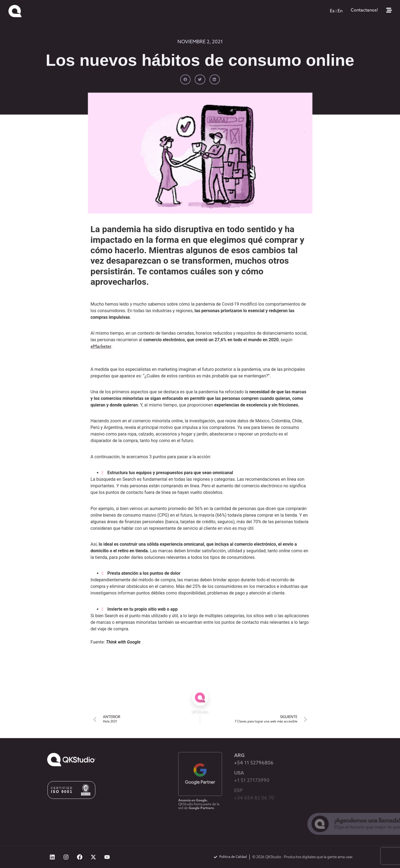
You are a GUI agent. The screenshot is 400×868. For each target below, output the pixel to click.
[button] (185, 79)
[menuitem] (332, 11)
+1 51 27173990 (252, 781)
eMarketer (101, 347)
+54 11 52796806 (254, 763)
